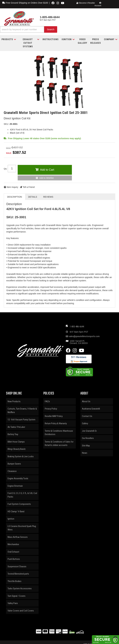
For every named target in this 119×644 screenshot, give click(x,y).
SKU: (6, 124)
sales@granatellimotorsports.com (84, 336)
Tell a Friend (29, 187)
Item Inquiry (12, 187)
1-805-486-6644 (77, 327)
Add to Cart (47, 170)
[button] (29, 30)
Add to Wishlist (47, 178)
